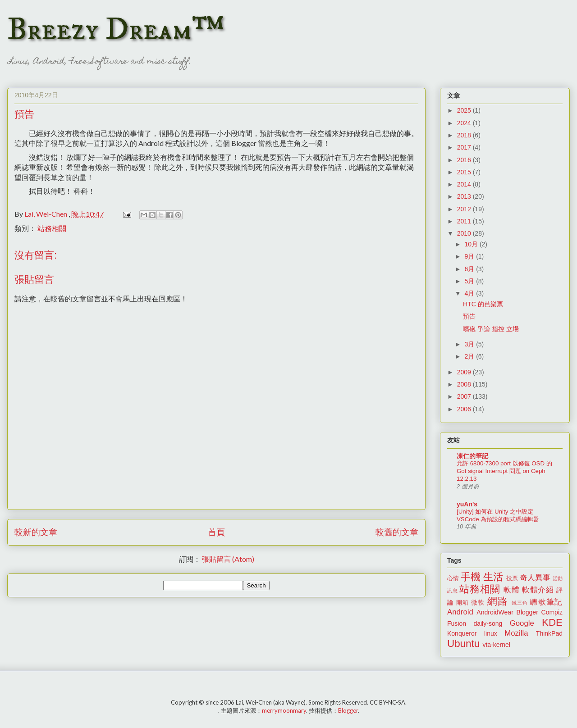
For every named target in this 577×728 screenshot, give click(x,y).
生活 (493, 577)
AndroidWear (495, 612)
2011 (465, 221)
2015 (465, 172)
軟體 (511, 590)
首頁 (216, 532)
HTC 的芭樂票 (483, 304)
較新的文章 (36, 532)
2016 (465, 160)
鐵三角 (520, 603)
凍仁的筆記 (472, 456)
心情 (453, 578)
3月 (470, 344)
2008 (465, 384)
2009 (465, 372)
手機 (471, 577)
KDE (552, 622)
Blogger (527, 612)
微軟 (478, 602)
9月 (470, 256)
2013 (465, 196)
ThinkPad (549, 633)
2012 (465, 209)
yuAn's (467, 504)
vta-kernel (496, 645)
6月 (470, 269)
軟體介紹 (538, 590)
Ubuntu (463, 644)
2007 (465, 396)
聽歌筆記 (546, 602)
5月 (470, 281)
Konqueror (462, 633)
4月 (470, 293)
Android (460, 612)
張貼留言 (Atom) (228, 559)
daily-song (488, 623)
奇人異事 (535, 578)
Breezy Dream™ (116, 30)
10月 (472, 244)
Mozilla (516, 633)
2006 (465, 409)
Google (522, 623)
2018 (465, 135)
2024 (465, 123)
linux (491, 633)
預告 (469, 316)
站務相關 (52, 228)
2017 (465, 147)
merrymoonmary (284, 710)
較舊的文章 (397, 532)
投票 (512, 578)
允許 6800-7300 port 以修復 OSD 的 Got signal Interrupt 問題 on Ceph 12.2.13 (504, 471)
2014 (465, 184)
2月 (470, 356)
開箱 (463, 603)
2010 (465, 233)
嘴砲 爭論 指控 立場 (491, 329)
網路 (498, 601)
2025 (465, 110)
